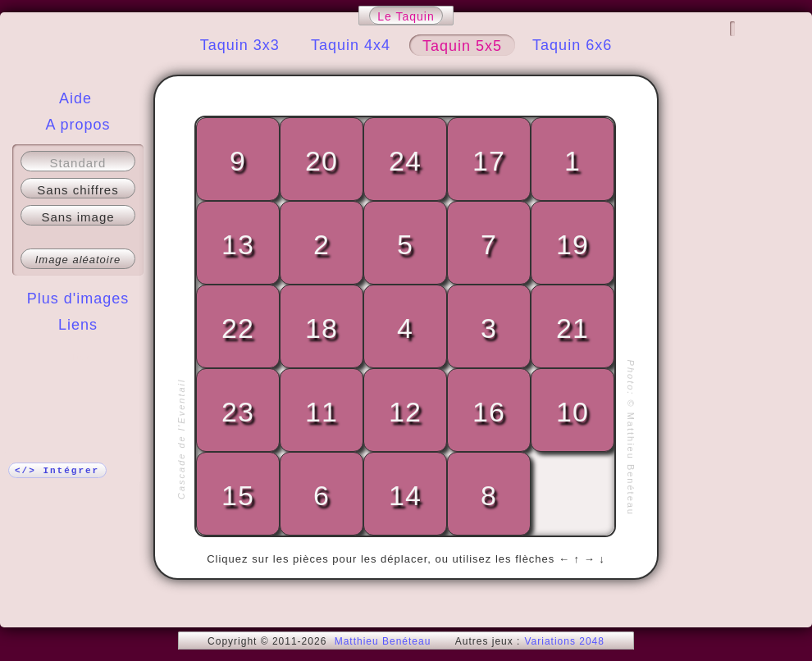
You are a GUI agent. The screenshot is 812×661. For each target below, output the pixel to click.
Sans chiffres (78, 190)
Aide (75, 98)
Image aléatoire (78, 260)
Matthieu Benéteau (383, 641)
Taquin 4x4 (351, 45)
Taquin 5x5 (462, 46)
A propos (78, 125)
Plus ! (78, 358)
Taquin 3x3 (240, 45)
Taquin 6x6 (572, 45)
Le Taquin (406, 16)
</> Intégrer (57, 471)
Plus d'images (78, 299)
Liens (78, 325)
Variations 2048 (564, 641)
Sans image (78, 217)
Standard (78, 163)
